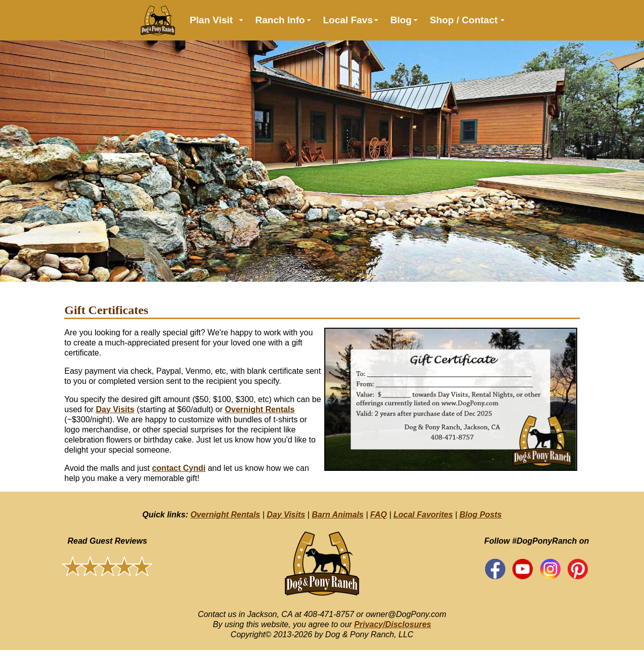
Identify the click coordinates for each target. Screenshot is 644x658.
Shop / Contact (464, 20)
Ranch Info (280, 20)
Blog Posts (481, 515)
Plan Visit (211, 20)
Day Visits (115, 409)
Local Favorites (423, 515)
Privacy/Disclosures (393, 624)
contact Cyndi (179, 468)
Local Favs (348, 20)
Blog (401, 20)
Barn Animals (338, 515)
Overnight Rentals (260, 409)
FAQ (379, 515)
